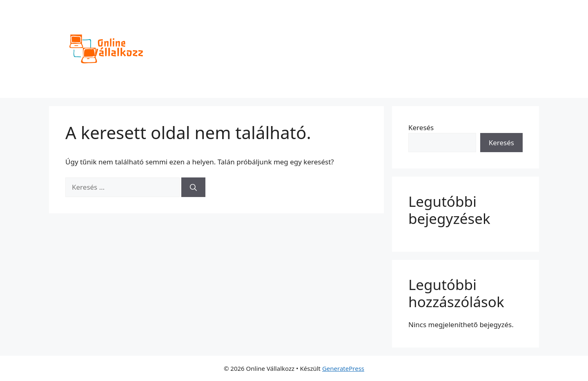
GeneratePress (343, 368)
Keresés (421, 127)
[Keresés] (193, 187)
